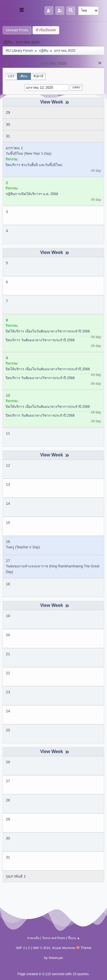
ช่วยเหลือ (33, 938)
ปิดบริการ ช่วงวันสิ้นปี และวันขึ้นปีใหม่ (34, 165)
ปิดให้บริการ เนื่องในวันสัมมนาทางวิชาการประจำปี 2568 (48, 331)
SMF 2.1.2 (23, 948)
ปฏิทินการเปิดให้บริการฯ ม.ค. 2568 (32, 194)
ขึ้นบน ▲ (74, 938)
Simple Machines (64, 948)
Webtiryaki (56, 958)
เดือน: (24, 76)
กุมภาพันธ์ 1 (16, 876)
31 (8, 136)
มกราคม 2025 (54, 63)
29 (8, 112)
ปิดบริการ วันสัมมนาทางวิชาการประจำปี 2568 (40, 340)
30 (8, 124)
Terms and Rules (54, 938)
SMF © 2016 (42, 948)
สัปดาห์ (38, 76)
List (11, 76)
